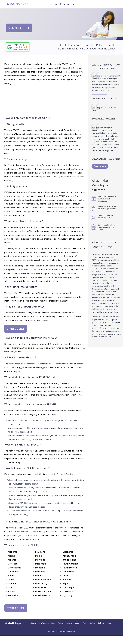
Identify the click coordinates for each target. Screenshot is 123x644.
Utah (65, 576)
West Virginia (69, 587)
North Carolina (43, 591)
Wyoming (67, 595)
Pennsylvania (69, 556)
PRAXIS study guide (70, 270)
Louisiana (40, 552)
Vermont (67, 580)
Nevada (39, 576)
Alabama (13, 552)
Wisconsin (68, 591)
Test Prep (92, 623)
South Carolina (70, 564)
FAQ (84, 623)
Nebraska (40, 572)
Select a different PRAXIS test (63, 4)
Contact (69, 623)
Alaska (11, 556)
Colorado (13, 564)
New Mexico (42, 587)
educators (20, 277)
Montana (40, 568)
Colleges (101, 623)
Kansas (12, 591)
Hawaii (12, 576)
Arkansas (13, 560)
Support (77, 623)
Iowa (11, 587)
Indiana (12, 583)
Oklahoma (68, 552)
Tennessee (68, 572)
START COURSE (19, 28)
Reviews (61, 623)
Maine (38, 556)
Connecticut (14, 568)
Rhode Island (69, 560)
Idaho (11, 580)
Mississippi (41, 564)
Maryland (40, 560)
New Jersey (41, 583)
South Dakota (70, 568)
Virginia (66, 583)
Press (53, 623)
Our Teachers (44, 623)
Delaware (13, 572)
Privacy (109, 623)
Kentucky (13, 595)
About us (33, 623)
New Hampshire (44, 580)
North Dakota (42, 595)
